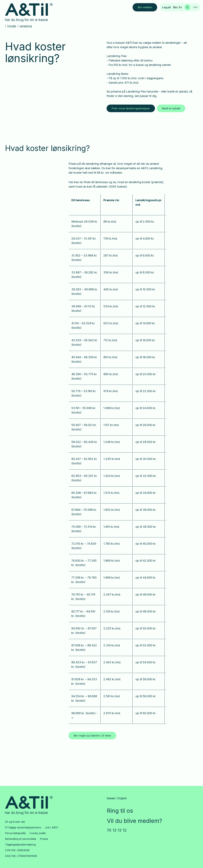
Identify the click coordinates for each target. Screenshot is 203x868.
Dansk (111, 798)
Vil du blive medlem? (134, 821)
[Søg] (187, 7)
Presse (44, 839)
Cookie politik (38, 833)
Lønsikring (26, 26)
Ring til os (120, 811)
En (180, 7)
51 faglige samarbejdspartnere (23, 827)
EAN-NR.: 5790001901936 (21, 856)
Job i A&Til (51, 827)
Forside (12, 26)
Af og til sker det (15, 822)
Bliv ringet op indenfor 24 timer (92, 736)
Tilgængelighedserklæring (20, 845)
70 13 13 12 (117, 830)
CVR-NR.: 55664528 (17, 850)
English (122, 798)
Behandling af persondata (21, 839)
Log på (166, 7)
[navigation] (195, 7)
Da (175, 7)
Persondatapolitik (15, 833)
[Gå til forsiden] (31, 13)
